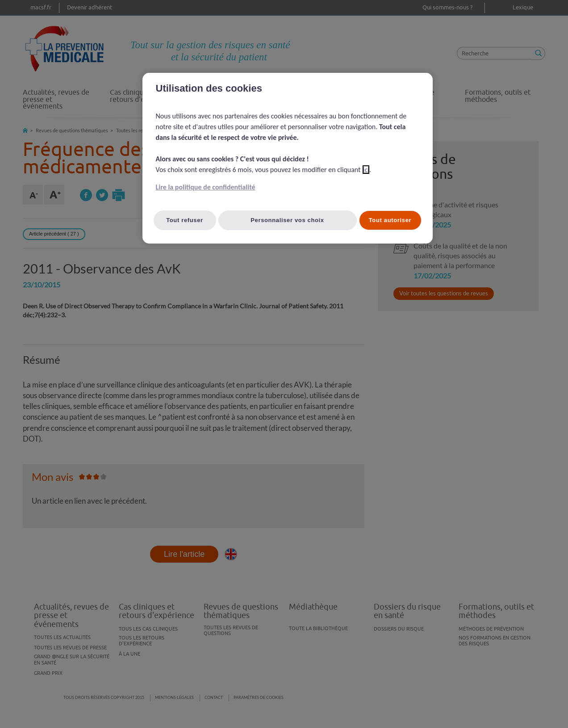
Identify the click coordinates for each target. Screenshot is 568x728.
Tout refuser (185, 220)
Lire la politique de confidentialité (206, 187)
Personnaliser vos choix (287, 220)
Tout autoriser (390, 220)
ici (366, 170)
